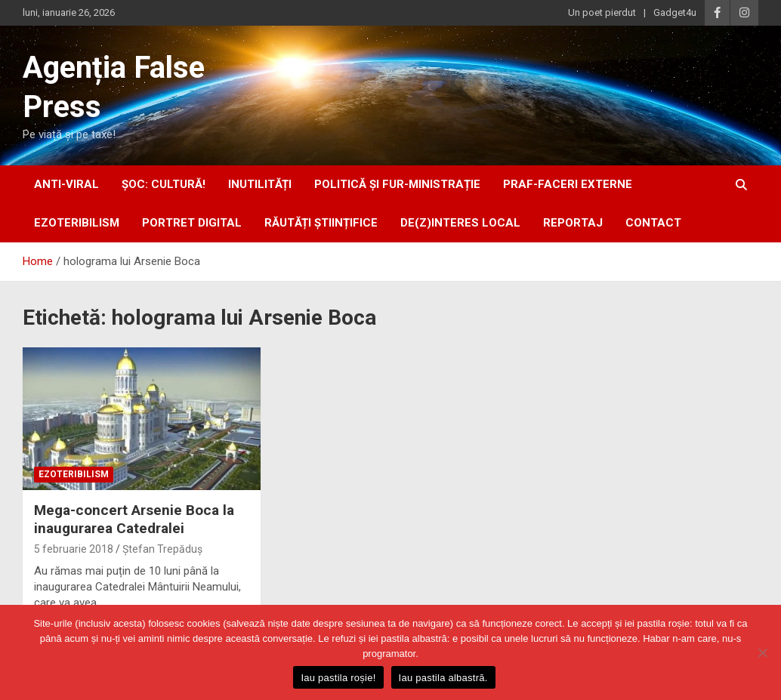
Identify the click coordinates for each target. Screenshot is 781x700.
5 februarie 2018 (74, 549)
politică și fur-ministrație (397, 184)
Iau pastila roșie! (338, 678)
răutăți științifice (321, 223)
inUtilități (260, 184)
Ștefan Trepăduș (162, 549)
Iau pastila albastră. (443, 678)
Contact (653, 223)
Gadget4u (675, 12)
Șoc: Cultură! (164, 184)
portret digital (192, 223)
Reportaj (573, 223)
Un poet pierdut (602, 12)
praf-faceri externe (568, 184)
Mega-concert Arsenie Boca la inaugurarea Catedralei (134, 520)
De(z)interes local (460, 223)
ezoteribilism (77, 223)
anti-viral (66, 184)
